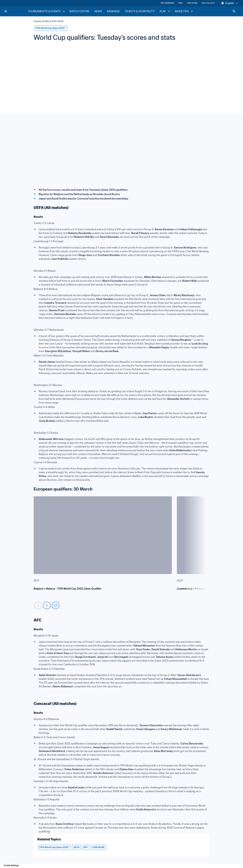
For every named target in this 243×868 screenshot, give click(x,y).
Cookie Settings (11, 865)
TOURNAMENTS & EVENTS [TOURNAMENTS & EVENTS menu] (47, 11)
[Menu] (6, 11)
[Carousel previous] (38, 605)
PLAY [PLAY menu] (165, 11)
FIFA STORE (192, 3)
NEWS (98, 11)
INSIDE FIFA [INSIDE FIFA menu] (184, 11)
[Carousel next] (47, 605)
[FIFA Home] (16, 11)
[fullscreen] (56, 605)
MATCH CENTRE (79, 11)
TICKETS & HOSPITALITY (140, 11)
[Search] (234, 11)
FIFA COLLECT (208, 3)
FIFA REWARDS (167, 3)
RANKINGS (113, 11)
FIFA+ (181, 3)
